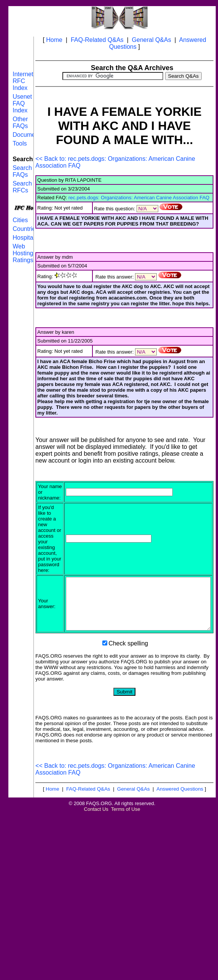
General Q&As (152, 40)
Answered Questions (180, 805)
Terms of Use (126, 825)
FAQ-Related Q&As (97, 40)
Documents (28, 135)
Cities (20, 220)
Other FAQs (20, 122)
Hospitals (25, 238)
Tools (20, 143)
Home (54, 40)
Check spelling (128, 659)
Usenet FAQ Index (22, 103)
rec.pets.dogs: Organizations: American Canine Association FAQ (139, 198)
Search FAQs (22, 171)
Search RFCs (22, 187)
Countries (25, 229)
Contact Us (96, 825)
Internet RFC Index (23, 81)
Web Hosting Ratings (23, 253)
